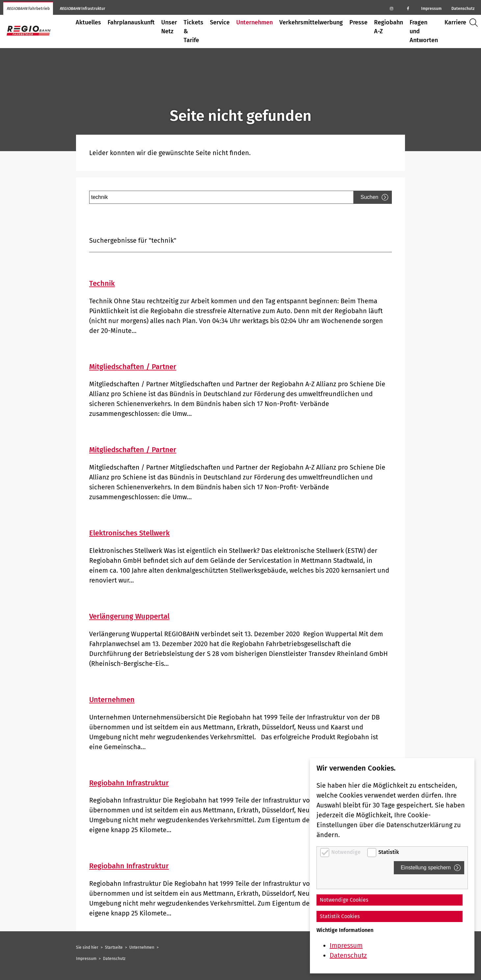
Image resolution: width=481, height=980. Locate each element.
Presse (358, 22)
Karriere (455, 22)
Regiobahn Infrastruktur (129, 783)
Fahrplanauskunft (131, 22)
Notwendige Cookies (344, 900)
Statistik (389, 852)
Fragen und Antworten (424, 31)
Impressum (431, 9)
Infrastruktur (82, 9)
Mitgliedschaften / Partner (133, 367)
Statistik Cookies (340, 916)
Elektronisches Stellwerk (129, 533)
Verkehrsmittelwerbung (311, 22)
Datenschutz (463, 9)
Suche (475, 23)
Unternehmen (254, 22)
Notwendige (347, 852)
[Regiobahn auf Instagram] (392, 8)
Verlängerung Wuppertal (129, 616)
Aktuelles (88, 22)
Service (220, 22)
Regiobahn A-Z (389, 27)
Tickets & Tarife (193, 31)
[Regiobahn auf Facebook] (408, 8)
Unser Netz (169, 27)
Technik (102, 283)
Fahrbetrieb (28, 9)
